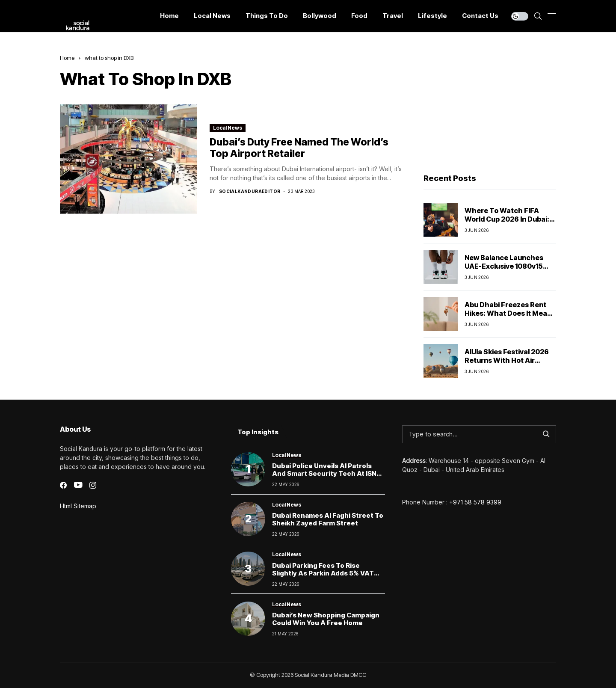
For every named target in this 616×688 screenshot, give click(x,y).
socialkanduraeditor (250, 191)
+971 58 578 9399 (475, 502)
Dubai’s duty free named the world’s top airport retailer (299, 148)
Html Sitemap (78, 506)
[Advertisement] (490, 107)
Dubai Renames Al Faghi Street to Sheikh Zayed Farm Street (328, 519)
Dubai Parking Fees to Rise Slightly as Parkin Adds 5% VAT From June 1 (323, 573)
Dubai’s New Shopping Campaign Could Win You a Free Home (326, 619)
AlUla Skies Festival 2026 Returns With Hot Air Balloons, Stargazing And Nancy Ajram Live (508, 364)
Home (67, 58)
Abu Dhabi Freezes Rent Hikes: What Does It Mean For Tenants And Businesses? (508, 317)
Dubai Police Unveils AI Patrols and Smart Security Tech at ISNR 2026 (326, 473)
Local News (228, 128)
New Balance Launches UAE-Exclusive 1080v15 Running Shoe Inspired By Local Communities (508, 270)
